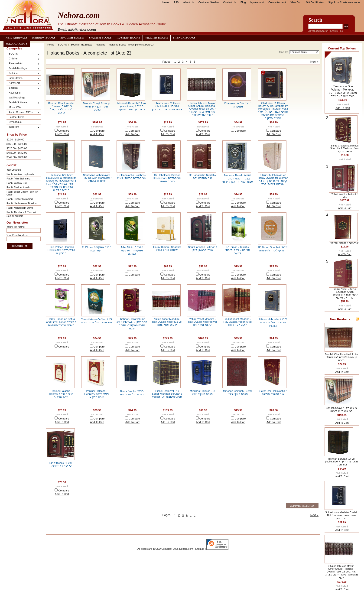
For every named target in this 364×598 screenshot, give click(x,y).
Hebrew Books (44, 38)
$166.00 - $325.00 (17, 144)
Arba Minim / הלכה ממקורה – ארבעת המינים (132, 250)
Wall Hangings (17, 97)
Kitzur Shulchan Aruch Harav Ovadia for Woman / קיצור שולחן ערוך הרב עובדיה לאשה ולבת (273, 180)
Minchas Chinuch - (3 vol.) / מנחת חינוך (202, 392)
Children (23, 59)
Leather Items (17, 117)
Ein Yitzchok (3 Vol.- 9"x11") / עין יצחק (61, 464)
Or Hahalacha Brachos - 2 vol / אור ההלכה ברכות (132, 177)
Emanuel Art (23, 64)
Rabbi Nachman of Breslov (21, 203)
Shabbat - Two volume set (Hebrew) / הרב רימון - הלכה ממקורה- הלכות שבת (132, 324)
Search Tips (336, 31)
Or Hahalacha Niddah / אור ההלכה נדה (202, 177)
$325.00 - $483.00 (17, 148)
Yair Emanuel (14, 170)
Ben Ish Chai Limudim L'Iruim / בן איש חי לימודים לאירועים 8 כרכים (61, 108)
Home (166, 2)
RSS (176, 2)
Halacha (101, 45)
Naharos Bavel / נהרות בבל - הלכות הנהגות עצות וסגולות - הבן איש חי (238, 179)
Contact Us (230, 2)
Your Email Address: (18, 235)
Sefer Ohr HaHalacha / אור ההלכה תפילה (273, 392)
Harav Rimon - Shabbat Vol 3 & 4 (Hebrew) (167, 248)
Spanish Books (100, 38)
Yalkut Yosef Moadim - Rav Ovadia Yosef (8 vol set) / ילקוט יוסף (202, 322)
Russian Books (128, 38)
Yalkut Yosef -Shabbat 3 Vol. (345, 195)
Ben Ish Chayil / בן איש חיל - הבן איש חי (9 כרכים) (96, 107)
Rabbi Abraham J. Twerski (21, 212)
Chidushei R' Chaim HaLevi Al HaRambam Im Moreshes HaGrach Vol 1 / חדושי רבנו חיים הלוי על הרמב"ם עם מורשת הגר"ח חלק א (61, 183)
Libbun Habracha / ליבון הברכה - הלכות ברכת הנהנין (273, 322)
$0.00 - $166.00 (15, 140)
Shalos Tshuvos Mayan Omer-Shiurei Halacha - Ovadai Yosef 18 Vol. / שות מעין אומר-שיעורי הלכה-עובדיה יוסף (202, 109)
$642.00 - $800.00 (17, 157)
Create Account (277, 2)
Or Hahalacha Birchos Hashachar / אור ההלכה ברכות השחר (167, 178)
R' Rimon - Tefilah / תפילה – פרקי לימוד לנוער (238, 250)
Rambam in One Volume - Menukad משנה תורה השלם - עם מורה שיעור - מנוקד (343, 91)
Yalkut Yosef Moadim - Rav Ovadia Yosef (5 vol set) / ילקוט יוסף (238, 322)
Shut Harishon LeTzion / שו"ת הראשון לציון (202, 249)
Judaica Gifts (17, 44)
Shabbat (23, 88)
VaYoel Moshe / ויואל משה (345, 243)
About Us (188, 2)
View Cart (296, 2)
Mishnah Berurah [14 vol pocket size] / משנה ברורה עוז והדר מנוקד (132, 106)
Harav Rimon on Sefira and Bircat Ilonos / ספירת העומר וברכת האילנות (61, 322)
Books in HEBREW (81, 45)
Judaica (23, 73)
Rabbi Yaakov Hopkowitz (20, 174)
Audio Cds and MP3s (23, 112)
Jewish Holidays (23, 69)
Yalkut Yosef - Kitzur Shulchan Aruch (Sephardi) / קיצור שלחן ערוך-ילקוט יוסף (345, 293)
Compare (64, 131)
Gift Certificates (315, 2)
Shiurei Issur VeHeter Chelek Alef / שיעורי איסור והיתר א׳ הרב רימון (167, 106)
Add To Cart (62, 134)
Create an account (350, 2)
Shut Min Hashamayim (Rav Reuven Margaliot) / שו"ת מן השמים (97, 178)
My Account (257, 2)
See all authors (15, 216)
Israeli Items (23, 78)
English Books (72, 38)
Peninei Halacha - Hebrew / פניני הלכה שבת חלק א (97, 394)
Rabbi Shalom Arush (18, 187)
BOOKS (23, 54)
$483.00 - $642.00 (17, 153)
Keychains (15, 93)
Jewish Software (23, 103)
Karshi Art (23, 83)
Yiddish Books (157, 38)
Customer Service (209, 2)
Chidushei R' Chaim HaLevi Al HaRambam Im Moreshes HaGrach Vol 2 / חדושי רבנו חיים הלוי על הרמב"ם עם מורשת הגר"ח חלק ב (273, 111)
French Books (184, 38)
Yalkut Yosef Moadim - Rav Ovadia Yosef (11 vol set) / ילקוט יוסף (167, 322)
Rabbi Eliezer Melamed (19, 199)
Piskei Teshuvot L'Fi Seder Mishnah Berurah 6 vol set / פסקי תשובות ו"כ (167, 394)
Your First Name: (16, 227)
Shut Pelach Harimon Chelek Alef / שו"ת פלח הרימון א (61, 250)
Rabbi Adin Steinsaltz (18, 179)
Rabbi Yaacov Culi (17, 183)
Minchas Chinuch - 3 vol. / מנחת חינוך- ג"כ (238, 392)
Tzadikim (23, 127)
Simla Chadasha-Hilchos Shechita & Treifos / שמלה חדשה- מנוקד (345, 148)
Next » (314, 62)
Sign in (332, 2)
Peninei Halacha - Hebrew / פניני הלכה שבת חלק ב (61, 394)
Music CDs (15, 107)
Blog (243, 2)
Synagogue (15, 122)
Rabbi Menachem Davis (20, 208)
